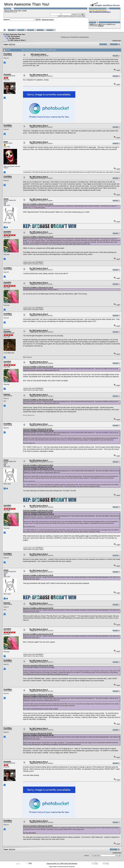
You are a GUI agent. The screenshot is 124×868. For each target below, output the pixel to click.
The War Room (14, 38)
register (25, 11)
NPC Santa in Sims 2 (18, 40)
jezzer (6, 142)
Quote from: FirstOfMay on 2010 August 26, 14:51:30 (38, 367)
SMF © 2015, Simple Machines (69, 864)
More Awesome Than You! (15, 34)
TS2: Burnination (14, 36)
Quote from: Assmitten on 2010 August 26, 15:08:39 (38, 695)
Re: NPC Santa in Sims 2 (39, 75)
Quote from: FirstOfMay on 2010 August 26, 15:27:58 (38, 575)
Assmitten (7, 232)
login (19, 11)
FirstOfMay (8, 54)
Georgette (7, 74)
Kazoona (7, 394)
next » (120, 40)
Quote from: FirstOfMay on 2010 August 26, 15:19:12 (38, 465)
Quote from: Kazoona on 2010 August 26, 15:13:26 (37, 429)
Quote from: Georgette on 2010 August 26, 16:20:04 (38, 826)
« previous (115, 40)
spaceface (7, 331)
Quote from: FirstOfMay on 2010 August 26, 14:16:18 (38, 204)
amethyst (101, 26)
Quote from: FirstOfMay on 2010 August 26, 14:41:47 (38, 288)
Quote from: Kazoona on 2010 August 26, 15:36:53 (37, 733)
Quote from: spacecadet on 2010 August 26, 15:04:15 (38, 666)
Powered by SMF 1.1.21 (53, 864)
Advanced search (48, 20)
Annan (6, 199)
